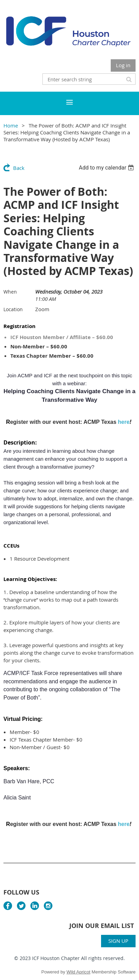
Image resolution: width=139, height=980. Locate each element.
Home (11, 125)
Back (19, 168)
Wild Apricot (78, 972)
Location (13, 309)
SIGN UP (118, 941)
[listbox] (107, 168)
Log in (123, 65)
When (10, 292)
